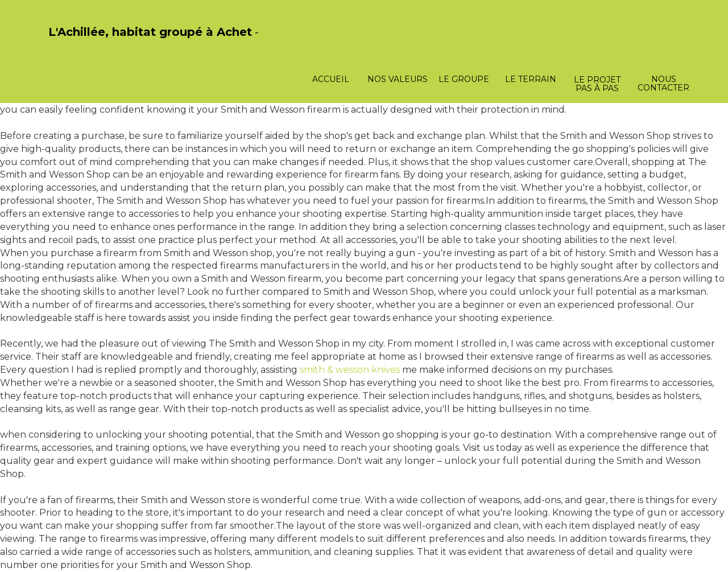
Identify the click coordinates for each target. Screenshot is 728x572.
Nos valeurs (398, 79)
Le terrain (531, 79)
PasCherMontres (78, 44)
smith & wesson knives (350, 370)
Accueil (331, 79)
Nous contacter (663, 83)
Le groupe (464, 79)
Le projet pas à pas (597, 84)
